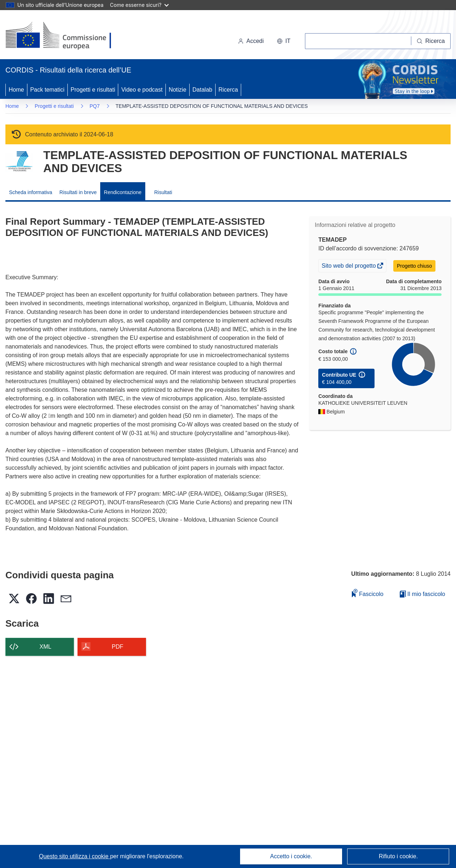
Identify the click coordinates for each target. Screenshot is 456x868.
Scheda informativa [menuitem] (31, 192)
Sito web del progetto (349, 267)
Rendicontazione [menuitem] (123, 192)
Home (16, 90)
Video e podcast (142, 90)
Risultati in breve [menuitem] (78, 192)
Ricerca (228, 90)
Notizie (178, 90)
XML (46, 647)
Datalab (202, 90)
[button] (284, 41)
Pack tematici (47, 90)
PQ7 (95, 106)
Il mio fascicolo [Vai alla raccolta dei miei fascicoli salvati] (422, 594)
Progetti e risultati (93, 90)
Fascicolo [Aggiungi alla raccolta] (368, 593)
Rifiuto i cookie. (399, 856)
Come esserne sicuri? (139, 5)
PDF (118, 647)
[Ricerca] (431, 41)
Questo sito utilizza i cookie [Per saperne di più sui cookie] (74, 856)
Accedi (251, 41)
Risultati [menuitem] (163, 192)
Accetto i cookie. (291, 856)
